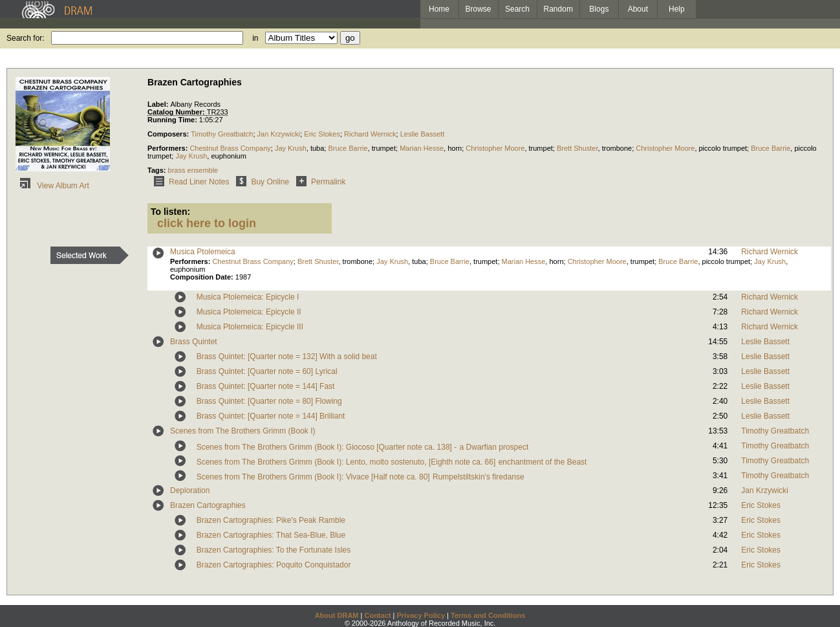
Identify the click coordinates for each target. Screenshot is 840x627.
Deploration (190, 490)
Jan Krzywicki (279, 134)
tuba (317, 148)
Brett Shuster (577, 148)
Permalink (318, 182)
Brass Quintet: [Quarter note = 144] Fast (266, 386)
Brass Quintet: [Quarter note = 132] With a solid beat (287, 357)
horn (455, 148)
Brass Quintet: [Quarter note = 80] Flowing (269, 401)
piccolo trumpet (723, 148)
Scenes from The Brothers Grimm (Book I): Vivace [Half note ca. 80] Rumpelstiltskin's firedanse (361, 477)
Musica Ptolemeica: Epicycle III (250, 327)
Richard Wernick (370, 134)
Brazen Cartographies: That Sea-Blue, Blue (271, 535)
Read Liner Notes (189, 182)
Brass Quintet (194, 342)
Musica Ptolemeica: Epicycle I (248, 297)
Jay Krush (291, 148)
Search (517, 9)
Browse (479, 9)
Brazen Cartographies (208, 505)
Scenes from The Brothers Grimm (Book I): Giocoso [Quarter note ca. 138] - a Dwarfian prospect (363, 447)
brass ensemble (193, 170)
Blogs (599, 9)
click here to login (207, 223)
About (638, 9)
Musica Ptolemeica (203, 252)
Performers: (168, 148)
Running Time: (173, 120)
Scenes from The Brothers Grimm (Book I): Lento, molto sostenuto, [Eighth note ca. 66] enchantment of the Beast (392, 462)
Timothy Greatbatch (222, 134)
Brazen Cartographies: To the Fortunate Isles (274, 550)
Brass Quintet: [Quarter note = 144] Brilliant (271, 416)
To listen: (170, 212)
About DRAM (337, 615)
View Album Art (52, 186)
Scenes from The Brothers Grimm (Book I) (243, 431)
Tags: (158, 170)
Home (439, 9)
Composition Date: (203, 277)
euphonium (228, 156)
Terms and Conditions (488, 615)
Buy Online (260, 182)
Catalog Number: (177, 112)
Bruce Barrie (348, 148)
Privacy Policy (421, 615)
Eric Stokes (322, 134)
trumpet (384, 148)
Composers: (169, 134)
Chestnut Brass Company (230, 148)
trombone (617, 148)
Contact (377, 615)
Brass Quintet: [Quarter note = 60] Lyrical (267, 371)
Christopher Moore (495, 148)
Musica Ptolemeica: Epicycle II (249, 312)
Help (677, 9)
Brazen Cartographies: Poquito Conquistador (274, 565)
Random (558, 9)
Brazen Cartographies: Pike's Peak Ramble (271, 520)
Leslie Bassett (422, 134)
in (255, 38)
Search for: (26, 38)
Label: (159, 104)
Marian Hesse (422, 148)
